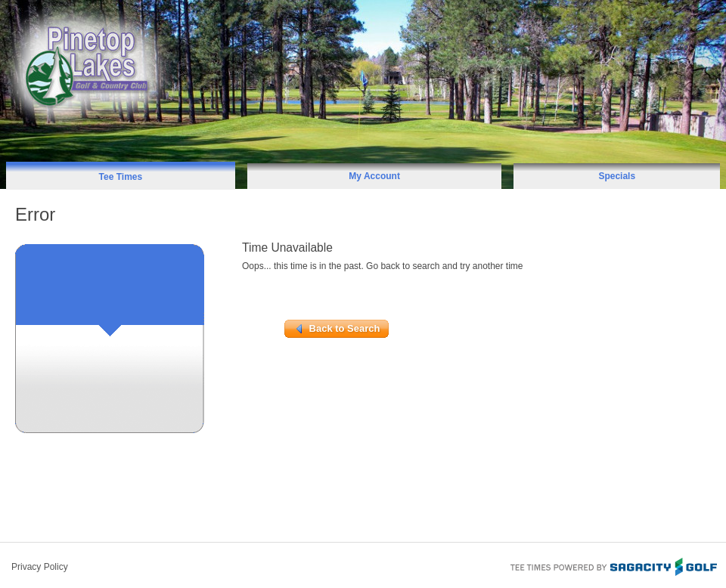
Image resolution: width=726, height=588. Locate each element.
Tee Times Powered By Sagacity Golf (613, 565)
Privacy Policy (40, 567)
